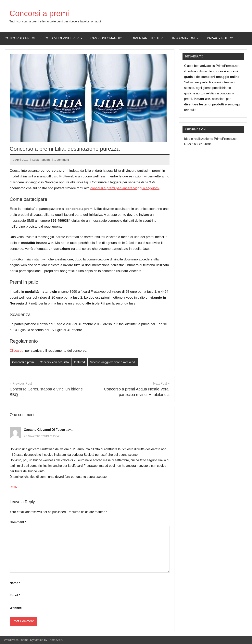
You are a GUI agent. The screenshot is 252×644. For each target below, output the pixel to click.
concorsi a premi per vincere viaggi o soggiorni (125, 188)
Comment (18, 522)
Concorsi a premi (39, 13)
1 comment (62, 160)
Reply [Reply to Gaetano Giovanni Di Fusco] (13, 487)
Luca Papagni (41, 160)
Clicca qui (17, 351)
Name (15, 583)
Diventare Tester (147, 38)
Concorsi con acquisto (54, 362)
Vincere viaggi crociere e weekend (113, 362)
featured (79, 362)
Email (15, 595)
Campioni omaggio (106, 38)
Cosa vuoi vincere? (64, 38)
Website (16, 608)
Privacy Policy (220, 38)
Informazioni (186, 38)
